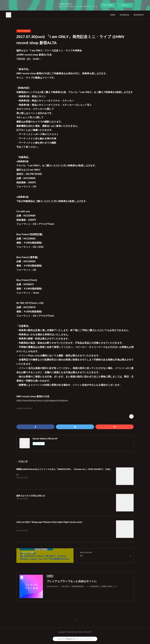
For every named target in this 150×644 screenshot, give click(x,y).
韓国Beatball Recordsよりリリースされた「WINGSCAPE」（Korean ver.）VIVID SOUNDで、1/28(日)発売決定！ (70, 469)
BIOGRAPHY (139, 15)
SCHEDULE (124, 15)
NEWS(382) (28, 408)
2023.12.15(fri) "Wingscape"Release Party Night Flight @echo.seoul (49, 522)
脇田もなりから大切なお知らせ (31, 496)
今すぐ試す (108, 5)
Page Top (75, 620)
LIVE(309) (20, 408)
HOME (113, 15)
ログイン (125, 5)
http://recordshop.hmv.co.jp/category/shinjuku (42, 401)
